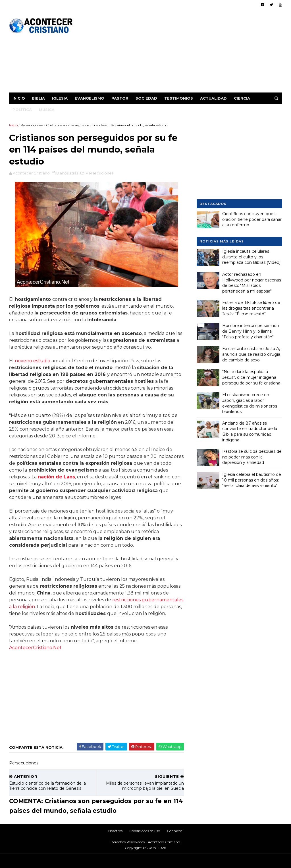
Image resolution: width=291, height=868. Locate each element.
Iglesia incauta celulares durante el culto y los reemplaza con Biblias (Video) (251, 257)
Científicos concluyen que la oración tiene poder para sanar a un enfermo (252, 219)
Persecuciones (32, 125)
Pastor (120, 98)
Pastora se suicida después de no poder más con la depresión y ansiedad (252, 457)
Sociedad (146, 98)
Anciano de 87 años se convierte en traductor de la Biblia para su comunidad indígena (250, 432)
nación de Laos (56, 477)
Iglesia (60, 98)
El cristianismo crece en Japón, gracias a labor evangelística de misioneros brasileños (250, 403)
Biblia (38, 98)
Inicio (19, 98)
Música (47, 110)
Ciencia (242, 98)
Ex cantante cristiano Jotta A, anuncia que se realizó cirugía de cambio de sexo (251, 354)
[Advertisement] (178, 53)
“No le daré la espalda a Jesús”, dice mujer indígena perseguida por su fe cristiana (251, 377)
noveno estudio (33, 361)
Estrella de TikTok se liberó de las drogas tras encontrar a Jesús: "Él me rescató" (251, 308)
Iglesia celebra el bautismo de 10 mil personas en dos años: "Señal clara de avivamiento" (252, 480)
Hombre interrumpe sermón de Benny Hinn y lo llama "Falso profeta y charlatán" (251, 331)
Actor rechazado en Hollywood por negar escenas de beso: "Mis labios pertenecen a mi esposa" (252, 283)
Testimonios (179, 98)
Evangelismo (90, 98)
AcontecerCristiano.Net (35, 648)
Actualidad (213, 98)
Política (22, 110)
